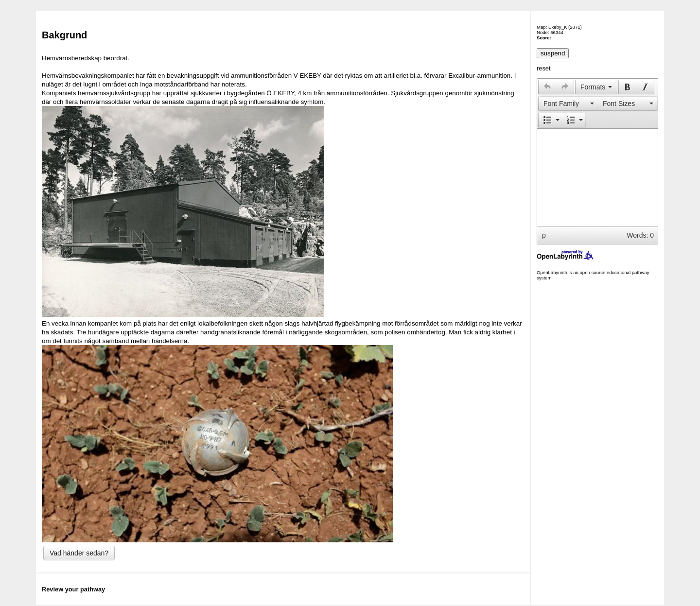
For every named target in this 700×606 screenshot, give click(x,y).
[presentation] (547, 87)
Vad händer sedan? (79, 553)
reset (543, 68)
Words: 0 (640, 235)
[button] (547, 87)
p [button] (544, 235)
